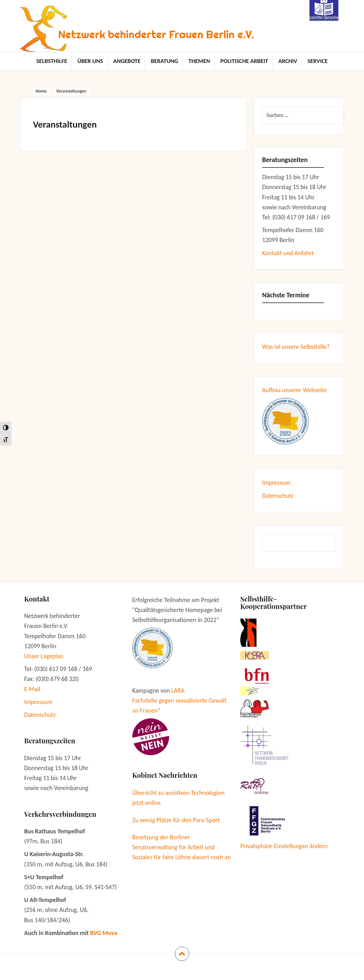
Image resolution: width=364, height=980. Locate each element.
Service (318, 61)
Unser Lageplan (44, 656)
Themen (199, 61)
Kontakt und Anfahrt (288, 253)
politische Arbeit (244, 61)
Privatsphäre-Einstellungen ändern (284, 846)
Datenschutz (278, 496)
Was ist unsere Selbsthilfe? (296, 347)
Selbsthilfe (52, 61)
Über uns (90, 61)
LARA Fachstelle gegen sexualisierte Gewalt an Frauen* (179, 700)
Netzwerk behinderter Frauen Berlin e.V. (156, 34)
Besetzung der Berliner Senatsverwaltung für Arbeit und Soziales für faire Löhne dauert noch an (182, 847)
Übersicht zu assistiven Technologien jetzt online (178, 798)
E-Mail (32, 689)
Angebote (127, 61)
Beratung (164, 61)
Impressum (276, 483)
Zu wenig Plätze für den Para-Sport (176, 820)
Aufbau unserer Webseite (294, 390)
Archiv (288, 61)
